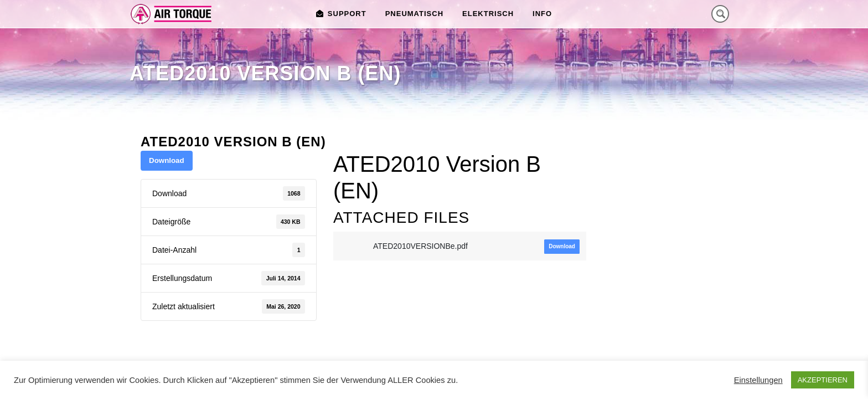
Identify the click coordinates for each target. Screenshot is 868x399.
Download (167, 160)
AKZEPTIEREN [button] (823, 380)
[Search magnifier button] (720, 14)
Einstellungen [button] (758, 380)
